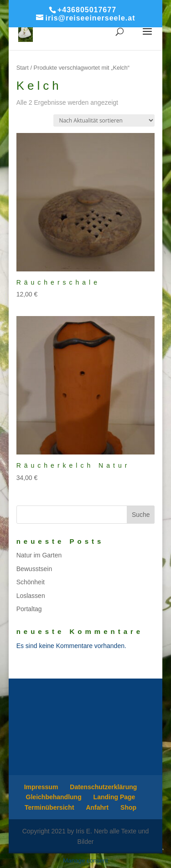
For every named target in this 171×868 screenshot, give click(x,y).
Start (23, 68)
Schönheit (31, 582)
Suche (141, 515)
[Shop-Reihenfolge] (104, 120)
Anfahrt (97, 807)
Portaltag (29, 609)
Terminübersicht (49, 807)
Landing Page (114, 797)
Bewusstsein (34, 569)
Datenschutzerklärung (103, 787)
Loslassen (31, 596)
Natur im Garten (39, 555)
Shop (128, 807)
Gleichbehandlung (54, 797)
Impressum (41, 787)
